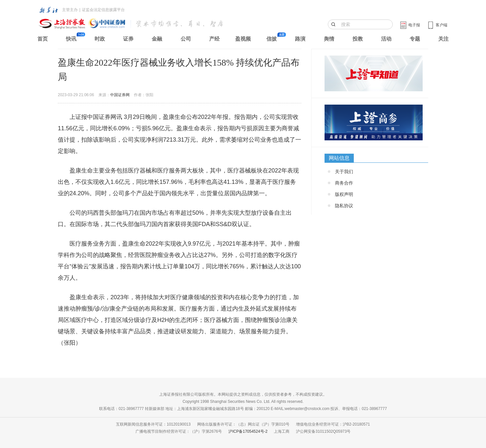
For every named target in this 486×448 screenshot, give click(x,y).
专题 (415, 39)
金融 (157, 39)
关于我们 (344, 172)
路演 (300, 39)
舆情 (329, 39)
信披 (272, 39)
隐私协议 (344, 206)
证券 (128, 39)
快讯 (71, 39)
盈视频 (243, 39)
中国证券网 (120, 95)
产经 (214, 39)
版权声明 (344, 194)
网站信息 (339, 158)
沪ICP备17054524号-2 (248, 431)
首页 (43, 39)
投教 (358, 39)
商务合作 (344, 183)
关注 (443, 39)
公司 (186, 39)
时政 (100, 39)
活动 (386, 39)
